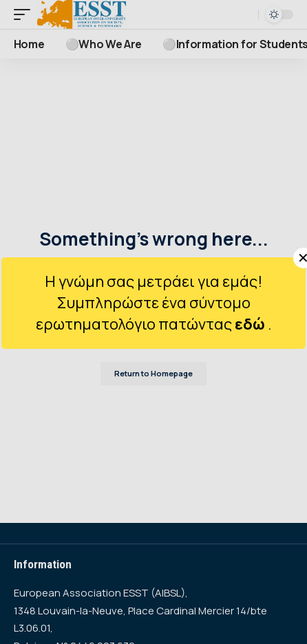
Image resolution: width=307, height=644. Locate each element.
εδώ (251, 324)
